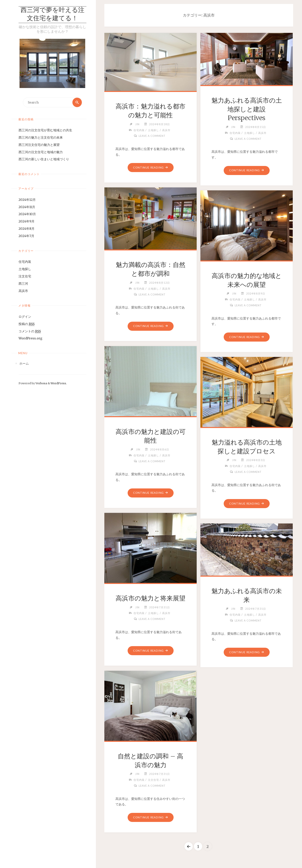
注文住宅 (25, 276)
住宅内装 (25, 262)
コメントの (30, 331)
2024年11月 (27, 207)
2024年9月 (27, 221)
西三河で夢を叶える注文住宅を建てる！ (52, 15)
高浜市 (23, 291)
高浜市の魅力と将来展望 (151, 598)
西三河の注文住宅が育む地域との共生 (45, 130)
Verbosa (41, 383)
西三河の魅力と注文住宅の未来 (41, 137)
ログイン (25, 317)
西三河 (23, 283)
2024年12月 (27, 200)
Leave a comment (152, 136)
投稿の (27, 324)
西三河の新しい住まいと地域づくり (44, 159)
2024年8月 (27, 229)
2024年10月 (27, 214)
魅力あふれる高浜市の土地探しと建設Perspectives (247, 109)
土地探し (25, 269)
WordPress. (59, 383)
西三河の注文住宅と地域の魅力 (41, 152)
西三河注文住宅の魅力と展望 (39, 145)
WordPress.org (30, 338)
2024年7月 (26, 236)
